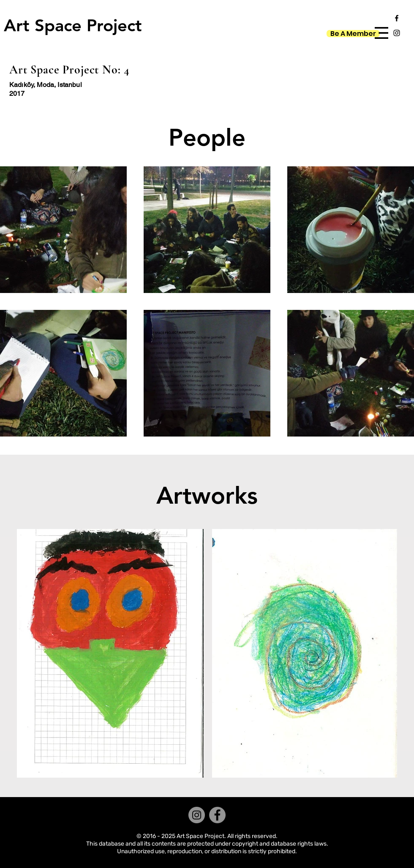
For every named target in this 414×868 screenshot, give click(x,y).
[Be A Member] (353, 34)
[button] (381, 33)
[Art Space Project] (73, 25)
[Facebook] (217, 815)
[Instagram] (197, 815)
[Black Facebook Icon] (397, 18)
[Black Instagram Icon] (397, 33)
